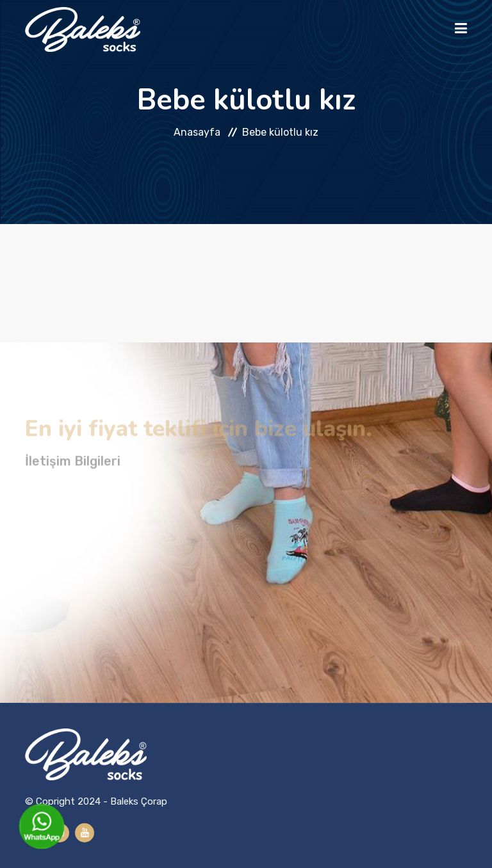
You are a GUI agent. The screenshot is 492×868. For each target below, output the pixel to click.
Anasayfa (197, 132)
